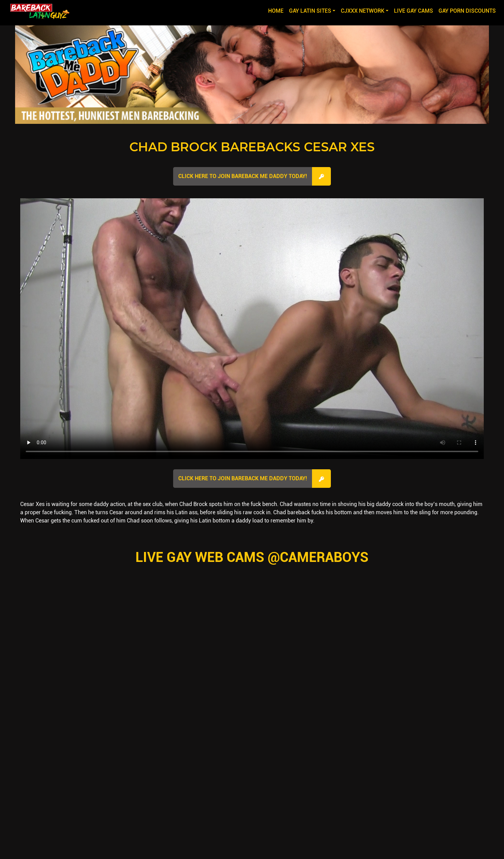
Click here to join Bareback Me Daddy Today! (243, 176)
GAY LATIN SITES (310, 11)
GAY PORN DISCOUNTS (467, 11)
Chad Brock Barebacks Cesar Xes (252, 147)
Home (277, 10)
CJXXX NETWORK (363, 11)
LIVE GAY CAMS (413, 11)
